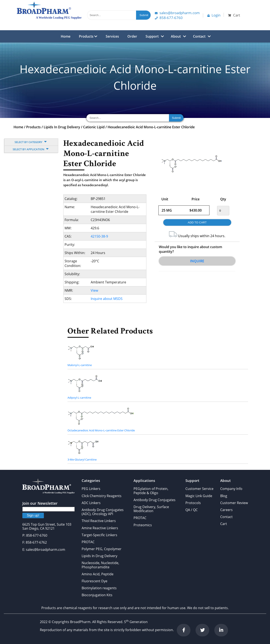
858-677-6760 (169, 18)
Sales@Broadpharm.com (177, 13)
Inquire (197, 261)
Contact (199, 36)
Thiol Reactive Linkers (99, 521)
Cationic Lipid (94, 127)
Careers (226, 510)
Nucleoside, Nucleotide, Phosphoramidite (100, 565)
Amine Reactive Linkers (100, 528)
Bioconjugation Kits (97, 595)
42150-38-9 (99, 236)
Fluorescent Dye (94, 581)
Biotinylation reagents (99, 588)
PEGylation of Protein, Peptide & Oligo (151, 491)
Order (132, 36)
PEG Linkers (91, 489)
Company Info (231, 489)
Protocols (193, 503)
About (176, 36)
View (94, 290)
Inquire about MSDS (107, 299)
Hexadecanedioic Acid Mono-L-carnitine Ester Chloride (151, 127)
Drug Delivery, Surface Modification (151, 509)
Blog (224, 496)
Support (152, 36)
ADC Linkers (91, 503)
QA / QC (192, 510)
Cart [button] (234, 15)
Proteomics (143, 525)
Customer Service (199, 489)
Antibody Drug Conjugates (155, 500)
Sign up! (33, 515)
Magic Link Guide (199, 496)
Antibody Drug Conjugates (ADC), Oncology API (103, 512)
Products (88, 36)
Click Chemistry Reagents (102, 496)
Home (66, 36)
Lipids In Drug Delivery (62, 127)
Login (214, 15)
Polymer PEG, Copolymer (102, 549)
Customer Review (234, 503)
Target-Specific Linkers (99, 535)
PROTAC (88, 542)
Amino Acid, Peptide (98, 574)
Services (112, 36)
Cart (224, 524)
